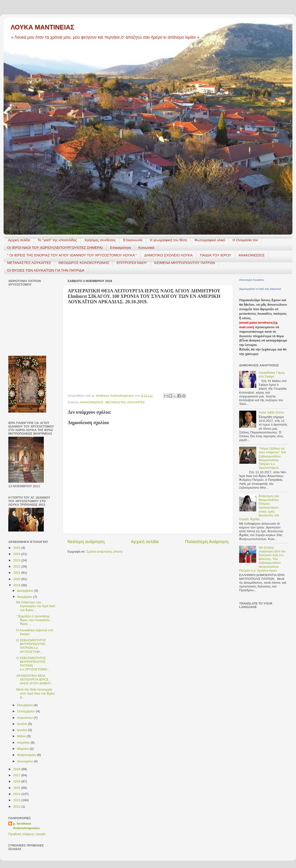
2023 (17, 560)
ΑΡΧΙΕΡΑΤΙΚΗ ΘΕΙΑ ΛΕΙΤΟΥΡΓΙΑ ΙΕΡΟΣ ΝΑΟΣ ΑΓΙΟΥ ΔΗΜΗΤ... (35, 679)
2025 (17, 548)
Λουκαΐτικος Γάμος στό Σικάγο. (272, 375)
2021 (17, 573)
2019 (17, 585)
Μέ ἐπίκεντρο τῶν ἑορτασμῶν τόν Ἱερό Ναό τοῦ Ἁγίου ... (36, 606)
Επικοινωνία (133, 240)
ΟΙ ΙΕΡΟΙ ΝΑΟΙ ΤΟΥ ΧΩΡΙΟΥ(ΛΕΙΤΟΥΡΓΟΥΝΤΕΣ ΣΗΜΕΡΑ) (55, 248)
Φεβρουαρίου (27, 755)
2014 (17, 794)
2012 (17, 807)
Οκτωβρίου (25, 705)
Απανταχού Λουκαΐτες (252, 280)
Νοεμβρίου (25, 597)
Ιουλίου (23, 724)
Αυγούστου (25, 718)
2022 (17, 566)
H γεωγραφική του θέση (168, 240)
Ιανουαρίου (25, 761)
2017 (17, 775)
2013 (17, 800)
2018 (17, 769)
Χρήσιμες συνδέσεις (100, 240)
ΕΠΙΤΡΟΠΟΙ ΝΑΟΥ (132, 263)
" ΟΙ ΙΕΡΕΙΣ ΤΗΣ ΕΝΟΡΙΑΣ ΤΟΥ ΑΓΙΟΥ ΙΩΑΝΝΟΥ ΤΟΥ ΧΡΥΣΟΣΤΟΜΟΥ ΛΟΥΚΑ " (72, 255)
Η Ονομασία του (245, 240)
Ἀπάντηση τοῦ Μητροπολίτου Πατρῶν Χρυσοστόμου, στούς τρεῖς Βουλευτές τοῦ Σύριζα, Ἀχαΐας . (259, 508)
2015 (17, 788)
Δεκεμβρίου (26, 591)
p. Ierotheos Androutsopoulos (26, 826)
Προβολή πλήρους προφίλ (27, 834)
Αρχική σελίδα (19, 240)
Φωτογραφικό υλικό (210, 240)
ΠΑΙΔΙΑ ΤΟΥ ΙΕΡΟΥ (215, 255)
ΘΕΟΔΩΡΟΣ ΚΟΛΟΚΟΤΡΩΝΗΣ (84, 263)
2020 (17, 579)
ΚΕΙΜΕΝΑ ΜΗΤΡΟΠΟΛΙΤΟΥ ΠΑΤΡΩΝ (185, 263)
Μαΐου (22, 736)
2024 (17, 554)
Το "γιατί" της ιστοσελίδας (57, 240)
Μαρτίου (23, 749)
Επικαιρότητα (121, 248)
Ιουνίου (23, 730)
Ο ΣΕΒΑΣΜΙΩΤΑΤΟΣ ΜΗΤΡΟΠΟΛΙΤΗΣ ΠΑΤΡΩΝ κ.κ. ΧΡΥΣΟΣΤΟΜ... (31, 646)
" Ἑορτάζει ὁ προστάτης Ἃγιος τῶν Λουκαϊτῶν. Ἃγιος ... (34, 620)
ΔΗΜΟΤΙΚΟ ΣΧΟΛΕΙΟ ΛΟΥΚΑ (168, 255)
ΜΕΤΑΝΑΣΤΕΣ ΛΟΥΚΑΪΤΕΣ (29, 263)
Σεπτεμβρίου (27, 711)
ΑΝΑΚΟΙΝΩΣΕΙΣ (252, 255)
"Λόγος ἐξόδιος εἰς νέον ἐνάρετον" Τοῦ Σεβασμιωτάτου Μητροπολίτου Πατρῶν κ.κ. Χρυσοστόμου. (272, 458)
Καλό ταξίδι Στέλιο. (272, 412)
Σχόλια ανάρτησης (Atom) (105, 552)
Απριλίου (24, 743)
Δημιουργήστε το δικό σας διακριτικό (260, 289)
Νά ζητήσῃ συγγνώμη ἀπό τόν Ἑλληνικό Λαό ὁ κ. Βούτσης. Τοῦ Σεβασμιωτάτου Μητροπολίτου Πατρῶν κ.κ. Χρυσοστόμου (262, 559)
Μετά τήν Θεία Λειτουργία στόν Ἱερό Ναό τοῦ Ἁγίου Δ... (36, 693)
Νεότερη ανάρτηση (86, 542)
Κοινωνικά (146, 248)
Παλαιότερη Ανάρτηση (207, 542)
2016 (17, 781)
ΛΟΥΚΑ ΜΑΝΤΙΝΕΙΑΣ (42, 27)
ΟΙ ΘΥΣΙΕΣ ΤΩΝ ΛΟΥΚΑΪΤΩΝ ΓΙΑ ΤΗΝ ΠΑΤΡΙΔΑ (46, 270)
